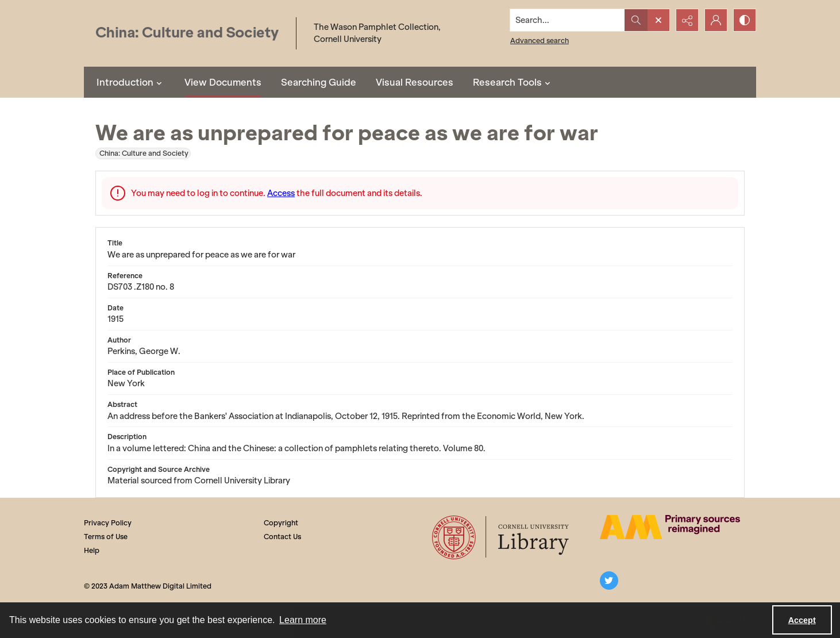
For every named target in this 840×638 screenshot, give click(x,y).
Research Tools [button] (513, 82)
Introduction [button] (131, 82)
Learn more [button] (303, 620)
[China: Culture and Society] (187, 34)
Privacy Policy (108, 523)
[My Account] (716, 20)
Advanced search (540, 41)
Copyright (281, 523)
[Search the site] (568, 20)
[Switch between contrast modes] (745, 20)
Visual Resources (415, 82)
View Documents (223, 82)
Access (281, 193)
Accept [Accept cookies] (802, 620)
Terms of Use (106, 537)
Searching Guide (319, 82)
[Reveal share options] (687, 20)
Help (92, 550)
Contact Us (282, 537)
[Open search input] (658, 20)
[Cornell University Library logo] (501, 537)
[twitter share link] (609, 581)
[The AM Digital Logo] (670, 527)
